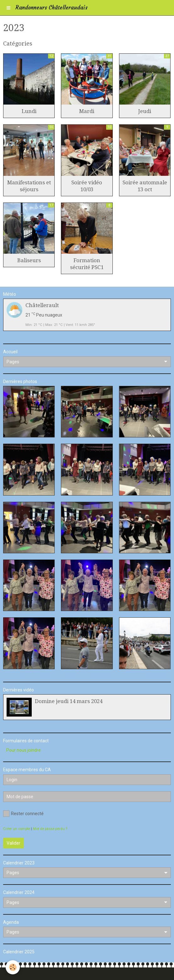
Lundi (29, 111)
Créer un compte (17, 829)
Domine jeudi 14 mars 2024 (69, 701)
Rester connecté (23, 814)
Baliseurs (29, 260)
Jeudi (145, 111)
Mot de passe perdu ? (50, 829)
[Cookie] (13, 967)
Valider (14, 843)
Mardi (87, 111)
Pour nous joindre (24, 750)
